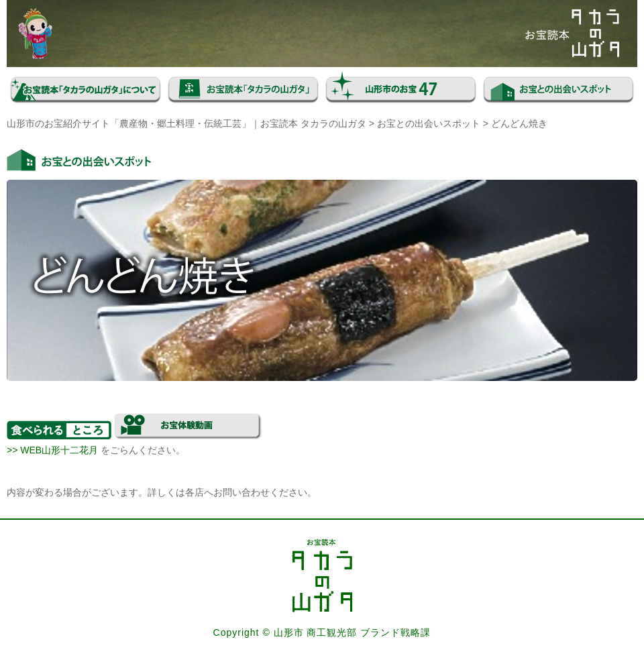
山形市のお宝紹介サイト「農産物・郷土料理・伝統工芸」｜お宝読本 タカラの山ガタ (186, 123)
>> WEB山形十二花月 (52, 450)
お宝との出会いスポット (429, 123)
